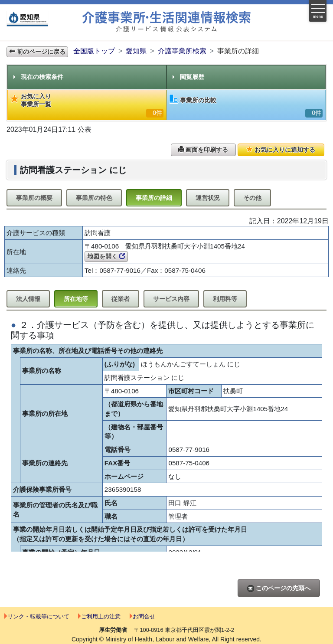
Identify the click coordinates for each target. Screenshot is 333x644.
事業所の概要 (34, 198)
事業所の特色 (94, 198)
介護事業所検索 (182, 51)
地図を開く (106, 256)
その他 (252, 198)
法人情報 (28, 299)
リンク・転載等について (37, 616)
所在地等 (76, 299)
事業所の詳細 (154, 198)
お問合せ (142, 616)
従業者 (121, 299)
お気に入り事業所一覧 (87, 105)
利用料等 (225, 299)
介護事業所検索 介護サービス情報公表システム (166, 22)
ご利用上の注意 (99, 616)
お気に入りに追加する (281, 150)
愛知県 (136, 51)
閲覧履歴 (188, 77)
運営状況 (208, 198)
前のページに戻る (37, 52)
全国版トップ (94, 51)
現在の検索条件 (38, 77)
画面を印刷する (203, 150)
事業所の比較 (246, 106)
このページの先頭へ (279, 588)
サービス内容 (171, 299)
